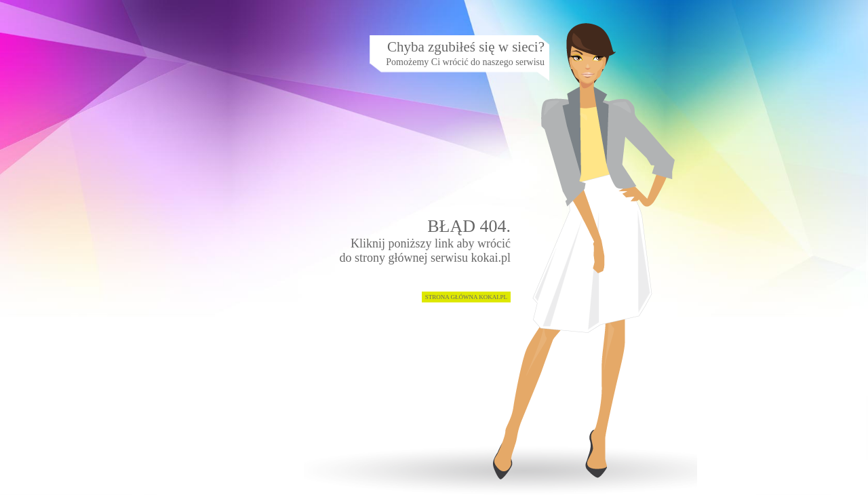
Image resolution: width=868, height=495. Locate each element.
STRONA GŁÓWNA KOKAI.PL (466, 297)
